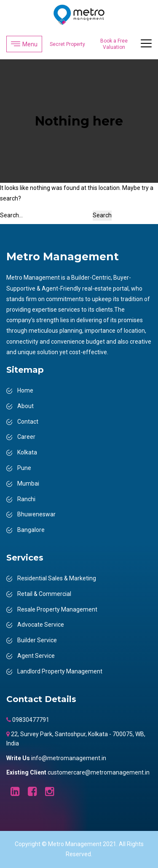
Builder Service (37, 640)
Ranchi (26, 499)
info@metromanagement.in (69, 758)
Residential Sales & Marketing (57, 578)
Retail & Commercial (44, 594)
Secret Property (67, 44)
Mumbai (28, 483)
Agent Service (36, 656)
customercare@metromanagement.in (99, 772)
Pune (24, 468)
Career (26, 437)
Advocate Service (41, 625)
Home (25, 390)
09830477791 (30, 720)
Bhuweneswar (36, 514)
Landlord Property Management (60, 671)
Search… (11, 215)
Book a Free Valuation (114, 44)
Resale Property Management (57, 609)
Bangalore (31, 530)
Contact (28, 422)
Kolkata (27, 452)
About (25, 406)
